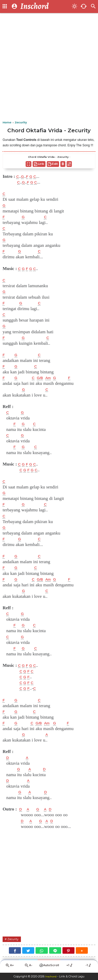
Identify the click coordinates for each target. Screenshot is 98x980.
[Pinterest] (68, 951)
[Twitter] (28, 951)
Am (52, 378)
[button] (82, 951)
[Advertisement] (49, 67)
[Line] (55, 951)
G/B (42, 378)
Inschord (51, 976)
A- (28, 967)
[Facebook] (15, 951)
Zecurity (14, 940)
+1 (70, 966)
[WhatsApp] (42, 951)
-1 (89, 966)
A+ (9, 967)
